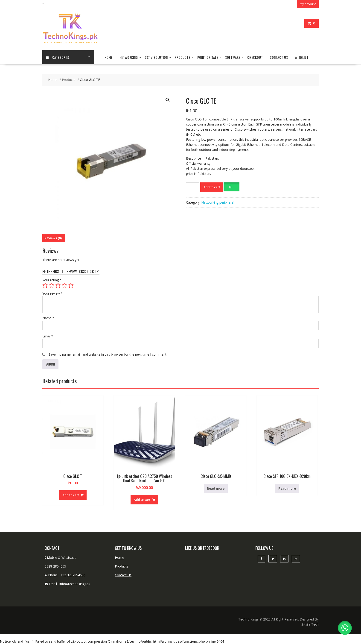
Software (233, 57)
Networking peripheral (218, 202)
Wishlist (302, 57)
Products (183, 57)
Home (109, 57)
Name (48, 318)
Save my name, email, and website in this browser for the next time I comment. (108, 354)
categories (58, 57)
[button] (168, 100)
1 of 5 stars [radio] (45, 285)
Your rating (52, 280)
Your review (52, 293)
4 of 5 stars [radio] (64, 285)
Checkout (255, 57)
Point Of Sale (208, 57)
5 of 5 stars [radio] (71, 285)
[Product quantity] (193, 187)
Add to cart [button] (71, 495)
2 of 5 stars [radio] (52, 285)
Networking (129, 57)
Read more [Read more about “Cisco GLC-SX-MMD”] (216, 488)
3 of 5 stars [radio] (58, 285)
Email (48, 336)
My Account (308, 4)
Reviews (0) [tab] (53, 238)
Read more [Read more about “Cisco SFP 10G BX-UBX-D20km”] (287, 488)
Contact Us (279, 57)
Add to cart (212, 187)
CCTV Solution (156, 57)
